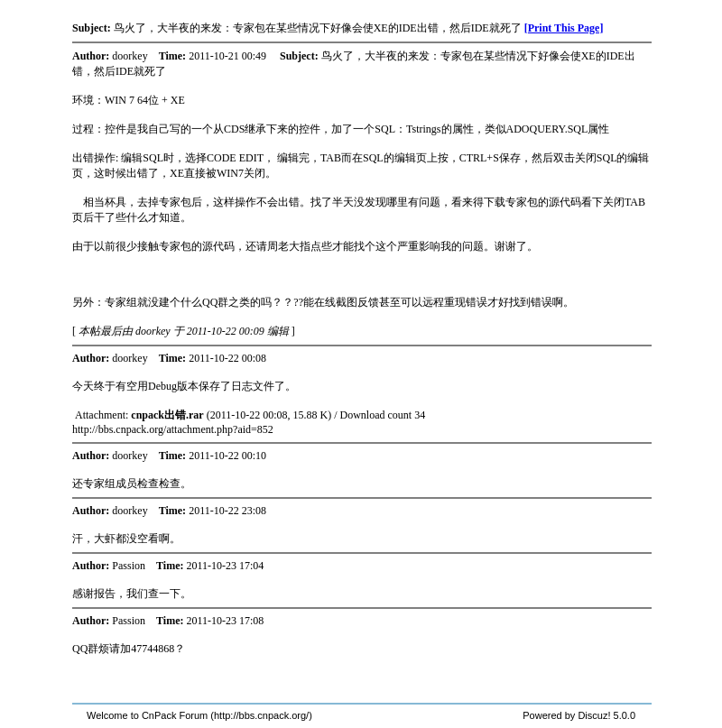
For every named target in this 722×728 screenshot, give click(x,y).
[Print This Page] (564, 28)
